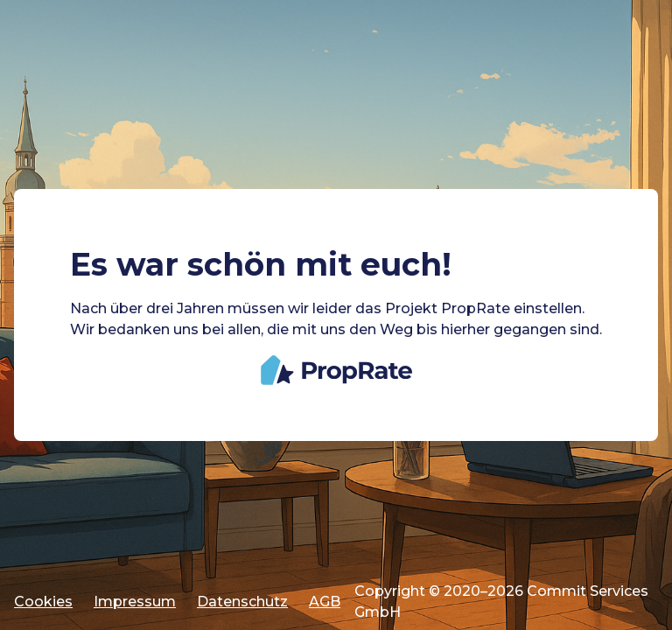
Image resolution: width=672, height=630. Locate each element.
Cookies (43, 602)
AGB (325, 602)
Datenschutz (242, 602)
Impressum (135, 602)
